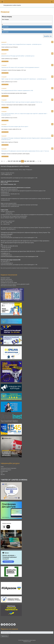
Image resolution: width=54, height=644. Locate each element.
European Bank (4, 471)
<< (2, 161)
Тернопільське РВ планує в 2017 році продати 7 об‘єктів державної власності (20, 67)
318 (14, 161)
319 (17, 161)
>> (40, 161)
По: (3, 30)
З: (2, 24)
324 (31, 161)
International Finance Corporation (8, 468)
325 (33, 161)
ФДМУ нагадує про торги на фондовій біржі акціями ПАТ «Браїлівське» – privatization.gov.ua (24, 79)
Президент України (5, 278)
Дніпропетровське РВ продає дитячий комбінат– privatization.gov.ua (18, 56)
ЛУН (2, 473)
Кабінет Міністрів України (7, 281)
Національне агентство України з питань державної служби (15, 284)
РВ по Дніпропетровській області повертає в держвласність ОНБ (17, 90)
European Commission (6, 470)
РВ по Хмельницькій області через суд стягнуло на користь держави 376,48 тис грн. (22, 102)
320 (20, 161)
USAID (2, 467)
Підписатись (5, 636)
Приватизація (5, 50)
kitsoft (29, 642)
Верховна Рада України (6, 279)
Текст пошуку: (5, 19)
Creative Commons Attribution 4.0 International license (27, 268)
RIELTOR (3, 474)
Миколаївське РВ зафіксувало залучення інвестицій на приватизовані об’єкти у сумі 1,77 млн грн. (25, 151)
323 (28, 161)
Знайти (48, 36)
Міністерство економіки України (8, 286)
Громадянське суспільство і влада (9, 282)
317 (12, 161)
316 (9, 161)
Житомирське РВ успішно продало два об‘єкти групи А (15, 126)
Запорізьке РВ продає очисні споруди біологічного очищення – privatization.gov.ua (21, 44)
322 (25, 161)
